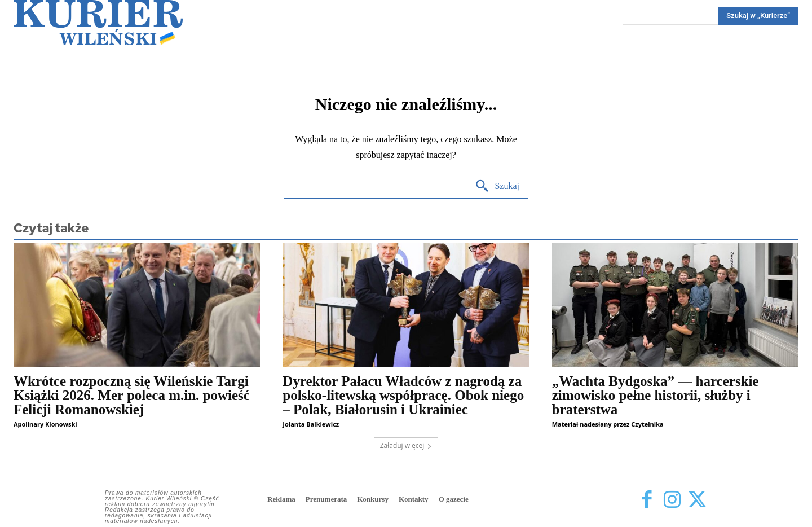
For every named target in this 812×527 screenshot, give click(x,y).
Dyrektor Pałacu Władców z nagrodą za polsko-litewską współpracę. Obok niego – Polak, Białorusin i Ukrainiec (403, 395)
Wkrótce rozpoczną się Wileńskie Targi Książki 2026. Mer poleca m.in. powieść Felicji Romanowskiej (132, 395)
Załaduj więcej (406, 445)
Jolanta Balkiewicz (311, 424)
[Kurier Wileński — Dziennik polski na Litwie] (98, 23)
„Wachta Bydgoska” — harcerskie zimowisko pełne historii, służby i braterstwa (656, 395)
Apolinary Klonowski (45, 424)
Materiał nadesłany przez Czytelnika (608, 424)
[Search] (758, 16)
